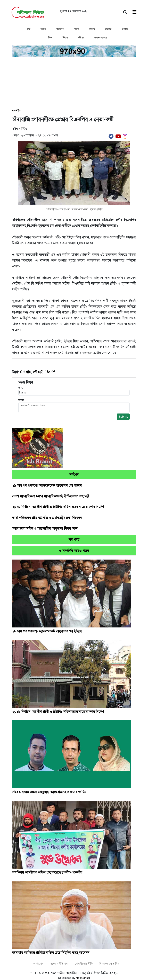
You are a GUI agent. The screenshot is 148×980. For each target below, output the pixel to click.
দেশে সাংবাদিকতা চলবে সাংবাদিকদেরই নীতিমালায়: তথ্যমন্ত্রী (51, 496)
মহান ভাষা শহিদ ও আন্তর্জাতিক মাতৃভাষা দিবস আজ (45, 528)
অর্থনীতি (125, 29)
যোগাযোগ (38, 964)
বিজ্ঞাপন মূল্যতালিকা (110, 964)
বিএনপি (50, 372)
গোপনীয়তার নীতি (84, 964)
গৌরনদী (38, 372)
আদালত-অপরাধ (100, 38)
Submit (123, 417)
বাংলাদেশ (60, 29)
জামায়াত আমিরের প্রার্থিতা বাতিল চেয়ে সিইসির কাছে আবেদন (51, 953)
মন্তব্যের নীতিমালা (59, 964)
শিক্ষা (50, 38)
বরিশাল (92, 29)
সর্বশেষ (43, 29)
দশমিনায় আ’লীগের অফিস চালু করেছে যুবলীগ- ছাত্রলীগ (47, 872)
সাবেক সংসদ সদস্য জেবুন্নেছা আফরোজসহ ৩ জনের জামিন (49, 792)
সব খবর (74, 540)
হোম (29, 29)
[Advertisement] (74, 83)
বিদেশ (76, 29)
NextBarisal (83, 978)
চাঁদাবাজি (26, 372)
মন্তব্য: (21, 400)
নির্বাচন (65, 38)
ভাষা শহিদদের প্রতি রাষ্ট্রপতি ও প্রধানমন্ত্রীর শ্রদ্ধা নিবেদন (47, 518)
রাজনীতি (108, 29)
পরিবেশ (81, 38)
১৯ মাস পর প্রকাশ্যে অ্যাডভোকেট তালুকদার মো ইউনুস (47, 485)
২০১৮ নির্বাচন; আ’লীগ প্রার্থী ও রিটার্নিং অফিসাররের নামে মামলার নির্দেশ (58, 507)
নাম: (21, 388)
